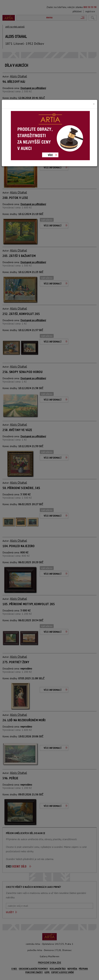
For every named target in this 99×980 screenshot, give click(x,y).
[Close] (94, 104)
